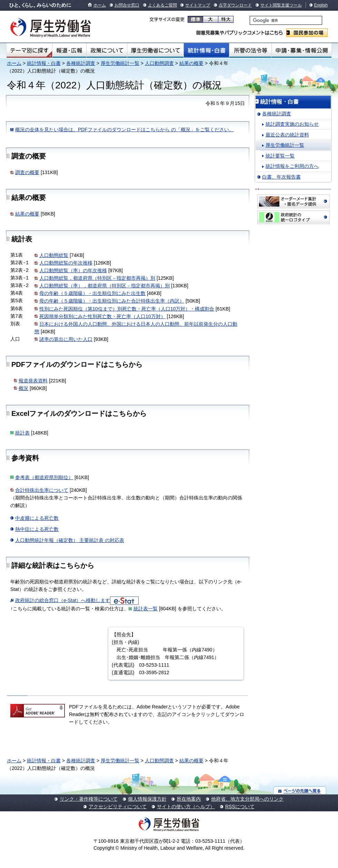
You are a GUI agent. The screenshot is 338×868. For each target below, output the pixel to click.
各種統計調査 (81, 63)
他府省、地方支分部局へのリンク (247, 799)
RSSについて (240, 807)
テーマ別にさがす (29, 50)
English (321, 5)
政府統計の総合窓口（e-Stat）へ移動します (63, 600)
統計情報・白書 (206, 50)
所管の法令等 (250, 50)
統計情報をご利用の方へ (292, 166)
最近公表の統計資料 (287, 135)
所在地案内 (189, 799)
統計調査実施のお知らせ (292, 124)
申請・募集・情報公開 (302, 50)
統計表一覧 (146, 609)
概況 (23, 388)
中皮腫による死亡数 (37, 518)
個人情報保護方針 (147, 799)
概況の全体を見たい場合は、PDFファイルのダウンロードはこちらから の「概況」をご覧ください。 (125, 130)
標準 (195, 19)
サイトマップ (198, 5)
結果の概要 (191, 63)
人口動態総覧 (54, 255)
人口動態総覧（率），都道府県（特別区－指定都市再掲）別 (105, 286)
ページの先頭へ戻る (300, 790)
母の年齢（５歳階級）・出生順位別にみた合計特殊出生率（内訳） (112, 301)
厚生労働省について (156, 50)
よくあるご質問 (162, 5)
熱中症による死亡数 (37, 529)
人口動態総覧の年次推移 (66, 263)
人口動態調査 (159, 63)
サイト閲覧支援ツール (281, 5)
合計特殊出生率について (42, 490)
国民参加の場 (307, 33)
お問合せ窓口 (127, 5)
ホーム (100, 5)
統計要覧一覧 (280, 156)
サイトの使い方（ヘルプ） (186, 807)
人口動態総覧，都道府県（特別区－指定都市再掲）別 (97, 278)
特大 (226, 19)
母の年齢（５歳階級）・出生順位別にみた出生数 (92, 293)
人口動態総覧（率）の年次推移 (73, 270)
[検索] (286, 20)
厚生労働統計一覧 (120, 63)
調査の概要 (27, 172)
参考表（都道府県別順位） (44, 477)
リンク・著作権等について (89, 799)
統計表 (22, 433)
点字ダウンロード (235, 5)
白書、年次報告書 (281, 177)
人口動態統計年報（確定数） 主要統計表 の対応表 (70, 540)
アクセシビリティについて (118, 807)
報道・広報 (69, 50)
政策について (107, 50)
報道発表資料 (33, 381)
